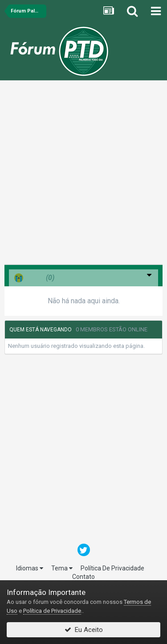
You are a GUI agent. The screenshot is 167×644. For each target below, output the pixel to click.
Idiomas (30, 568)
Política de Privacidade (52, 611)
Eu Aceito (84, 630)
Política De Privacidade (112, 568)
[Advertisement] (83, 175)
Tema (62, 568)
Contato (83, 577)
